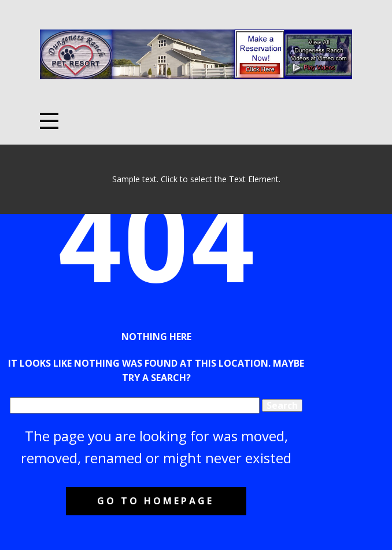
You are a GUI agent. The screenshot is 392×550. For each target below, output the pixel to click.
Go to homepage (156, 501)
